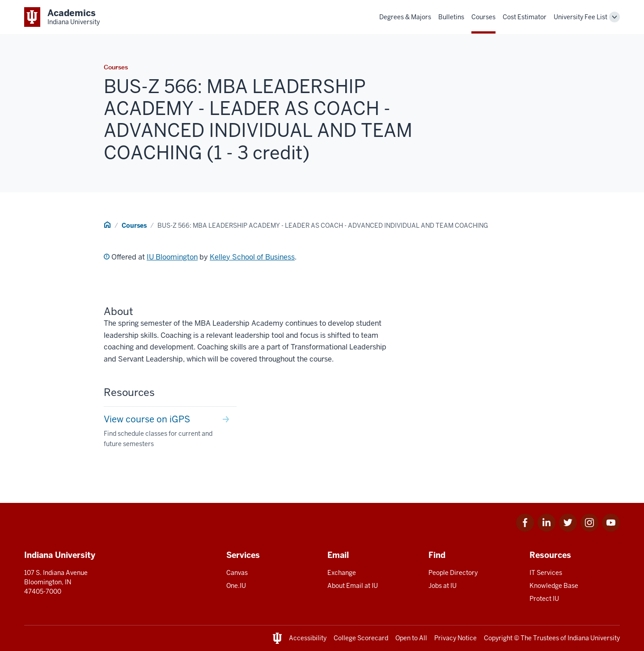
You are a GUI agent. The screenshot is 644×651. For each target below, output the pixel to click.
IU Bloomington (172, 257)
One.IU (236, 586)
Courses (483, 17)
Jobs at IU (443, 586)
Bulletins (451, 17)
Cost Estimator (525, 17)
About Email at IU (353, 586)
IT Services (546, 573)
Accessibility (308, 638)
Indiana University (594, 638)
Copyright (498, 638)
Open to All (411, 638)
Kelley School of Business (252, 257)
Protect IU (544, 599)
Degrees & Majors (405, 17)
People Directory (453, 573)
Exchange (342, 573)
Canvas (237, 573)
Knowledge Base (554, 586)
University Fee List (580, 17)
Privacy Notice (455, 638)
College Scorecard (361, 638)
